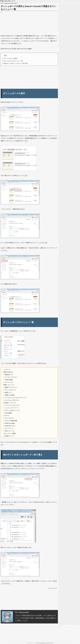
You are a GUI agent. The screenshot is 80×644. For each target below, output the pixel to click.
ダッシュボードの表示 (11, 58)
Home (2, 3)
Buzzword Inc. (43, 643)
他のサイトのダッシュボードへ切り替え (16, 63)
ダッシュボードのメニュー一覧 (13, 61)
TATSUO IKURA (24, 612)
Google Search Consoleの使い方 (11, 3)
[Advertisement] (29, 22)
